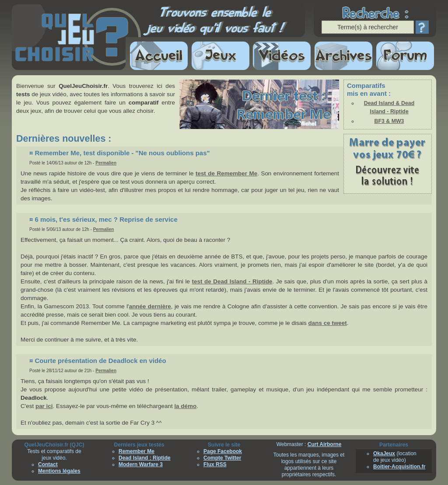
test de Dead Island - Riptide (232, 281)
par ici (44, 406)
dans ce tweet (328, 323)
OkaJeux (384, 454)
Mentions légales (59, 471)
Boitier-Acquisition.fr (399, 467)
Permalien (106, 163)
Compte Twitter (222, 458)
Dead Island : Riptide (145, 458)
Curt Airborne (325, 444)
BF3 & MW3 (389, 121)
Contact (48, 464)
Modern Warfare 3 (141, 464)
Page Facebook (223, 451)
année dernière (150, 306)
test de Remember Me (226, 173)
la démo (185, 406)
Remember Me (136, 451)
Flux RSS (215, 464)
